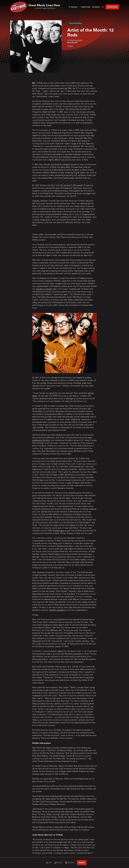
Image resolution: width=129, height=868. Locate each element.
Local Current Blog (75, 23)
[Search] (103, 7)
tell (89, 393)
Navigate (73, 7)
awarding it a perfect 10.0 (46, 289)
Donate (82, 863)
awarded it (61, 610)
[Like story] (70, 46)
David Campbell (76, 40)
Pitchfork (56, 531)
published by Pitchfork (41, 441)
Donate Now (112, 7)
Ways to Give (85, 7)
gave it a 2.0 (65, 531)
